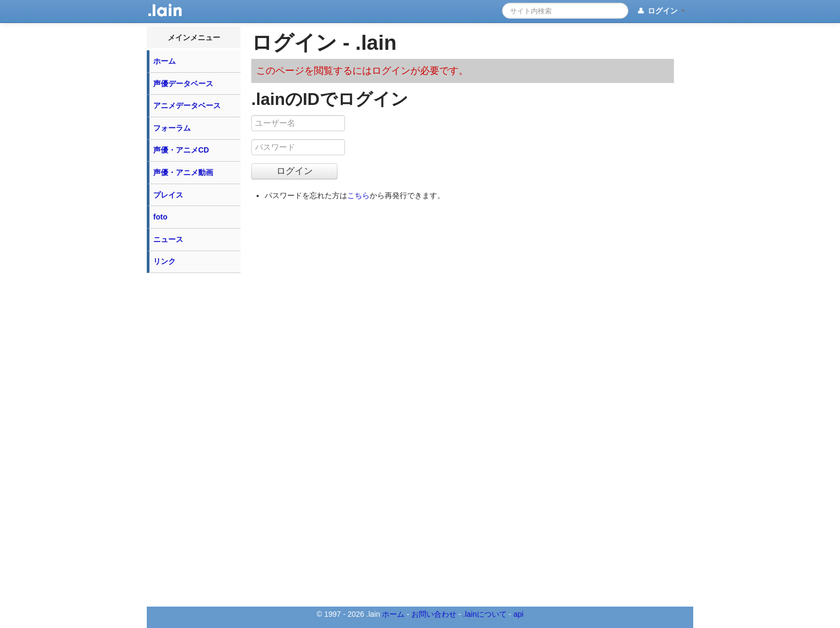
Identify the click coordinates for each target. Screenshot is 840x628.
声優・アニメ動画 (183, 172)
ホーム (164, 61)
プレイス (168, 195)
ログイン (661, 11)
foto (160, 217)
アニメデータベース (187, 105)
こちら (358, 195)
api (518, 614)
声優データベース (183, 84)
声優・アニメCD (181, 150)
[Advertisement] (194, 439)
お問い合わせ (434, 614)
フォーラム (172, 128)
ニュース (168, 239)
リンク (164, 261)
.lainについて (485, 614)
